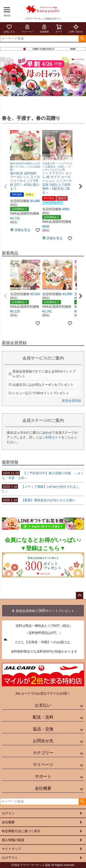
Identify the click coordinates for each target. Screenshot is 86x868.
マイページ (27, 28)
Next (80, 80)
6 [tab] (50, 100)
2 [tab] (37, 100)
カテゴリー (43, 753)
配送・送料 (43, 717)
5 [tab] (47, 100)
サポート (43, 776)
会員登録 (44, 28)
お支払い (43, 705)
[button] (6, 186)
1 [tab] (34, 100)
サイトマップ (11, 849)
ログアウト (10, 858)
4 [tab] (43, 100)
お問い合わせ (76, 28)
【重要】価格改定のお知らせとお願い (39, 500)
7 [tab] (53, 100)
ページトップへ (80, 595)
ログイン (8, 813)
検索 (82, 39)
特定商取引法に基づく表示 (21, 831)
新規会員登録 (72, 401)
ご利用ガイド (52, 437)
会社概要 (43, 788)
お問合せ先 (43, 741)
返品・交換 (43, 729)
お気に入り (9, 28)
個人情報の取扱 (13, 840)
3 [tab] (40, 100)
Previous (6, 80)
